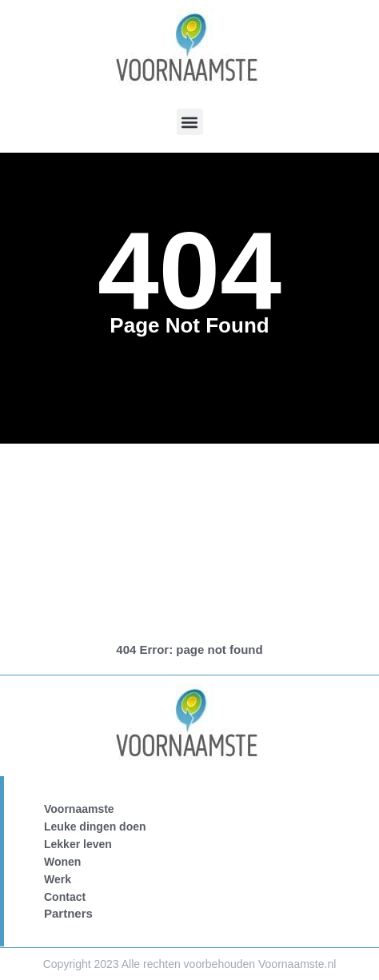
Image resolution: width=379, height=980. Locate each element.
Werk (58, 879)
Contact (65, 897)
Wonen (62, 862)
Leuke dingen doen (95, 827)
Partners (68, 913)
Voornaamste (79, 809)
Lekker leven (78, 844)
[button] (190, 122)
